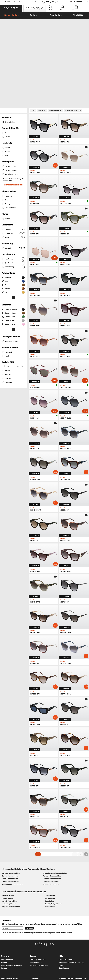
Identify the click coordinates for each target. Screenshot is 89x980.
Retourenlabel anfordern (40, 917)
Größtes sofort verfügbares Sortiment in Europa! (23, 2)
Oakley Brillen (7, 850)
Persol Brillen (50, 850)
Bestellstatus (64, 919)
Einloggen (63, 10)
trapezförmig (14, 218)
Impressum (21, 966)
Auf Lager (7, 155)
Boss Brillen (50, 852)
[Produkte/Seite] (73, 62)
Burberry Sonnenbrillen (52, 830)
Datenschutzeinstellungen (11, 917)
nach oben (83, 966)
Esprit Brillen (50, 858)
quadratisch (14, 214)
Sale (5, 151)
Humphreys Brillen (9, 855)
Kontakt (4, 919)
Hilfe (61, 907)
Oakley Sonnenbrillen (10, 827)
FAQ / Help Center (66, 911)
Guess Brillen (50, 847)
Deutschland (77, 2)
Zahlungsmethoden (38, 911)
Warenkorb (76, 10)
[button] (11, 8)
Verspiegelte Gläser (10, 293)
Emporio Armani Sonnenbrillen (55, 825)
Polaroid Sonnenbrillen (52, 827)
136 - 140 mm (10, 122)
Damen (6, 84)
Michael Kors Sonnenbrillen (12, 836)
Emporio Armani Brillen (11, 858)
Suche (51, 10)
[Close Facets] (13, 62)
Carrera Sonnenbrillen (10, 833)
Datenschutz (11, 966)
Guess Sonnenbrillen (51, 833)
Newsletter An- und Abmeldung (72, 914)
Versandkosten (36, 914)
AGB (3, 966)
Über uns (5, 907)
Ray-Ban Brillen (8, 847)
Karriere (4, 914)
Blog (61, 917)
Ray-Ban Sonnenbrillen (11, 825)
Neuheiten (7, 147)
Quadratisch (14, 185)
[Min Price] (8, 318)
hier (71, 884)
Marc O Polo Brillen (9, 852)
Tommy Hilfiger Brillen (54, 855)
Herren (6, 88)
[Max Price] (18, 318)
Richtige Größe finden (13, 136)
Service (33, 907)
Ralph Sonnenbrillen (51, 836)
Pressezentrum (7, 911)
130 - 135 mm (10, 118)
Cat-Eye (14, 181)
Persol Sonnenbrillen (10, 830)
